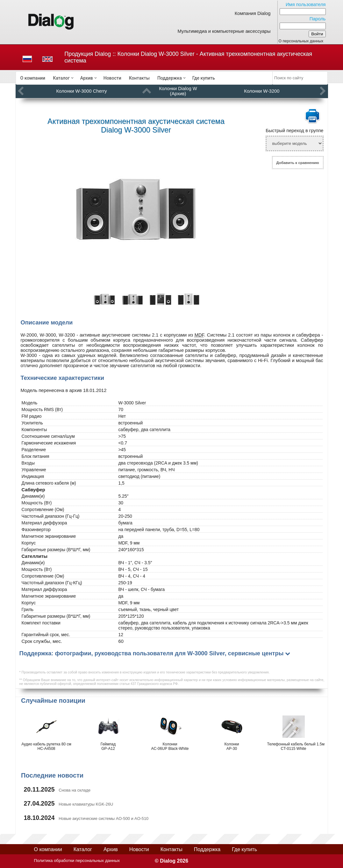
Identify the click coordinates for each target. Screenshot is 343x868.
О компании (33, 78)
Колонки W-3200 (262, 91)
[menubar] (144, 78)
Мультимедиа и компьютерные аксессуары (224, 31)
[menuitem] (33, 78)
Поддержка (170, 78)
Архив (87, 78)
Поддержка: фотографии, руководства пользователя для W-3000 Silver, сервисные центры (152, 653)
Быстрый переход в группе (294, 131)
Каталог (61, 78)
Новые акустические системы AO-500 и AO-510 (104, 818)
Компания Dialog (253, 13)
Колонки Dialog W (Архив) (178, 91)
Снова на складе (75, 790)
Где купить (204, 78)
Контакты (139, 78)
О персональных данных (301, 41)
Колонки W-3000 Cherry (82, 91)
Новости (112, 78)
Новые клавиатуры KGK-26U (86, 804)
